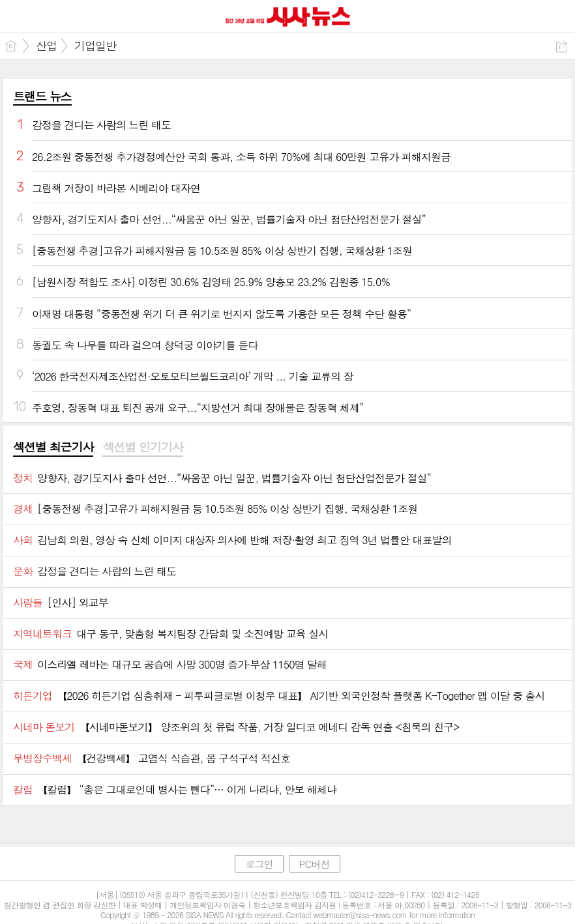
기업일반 (95, 46)
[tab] (53, 448)
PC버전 (315, 864)
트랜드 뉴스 (42, 96)
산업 (46, 46)
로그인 (259, 864)
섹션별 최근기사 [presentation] (53, 447)
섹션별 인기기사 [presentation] (142, 447)
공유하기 (562, 47)
